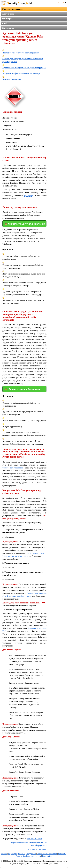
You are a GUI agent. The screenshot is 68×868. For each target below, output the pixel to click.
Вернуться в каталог (37, 849)
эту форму (29, 196)
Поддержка (31, 854)
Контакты (62, 854)
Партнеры (7, 19)
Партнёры (12, 854)
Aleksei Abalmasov (35, 838)
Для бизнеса (8, 14)
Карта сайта (47, 856)
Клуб (5, 23)
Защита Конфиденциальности (28, 856)
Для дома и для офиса (13, 9)
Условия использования (47, 854)
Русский (62, 3)
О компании (8, 28)
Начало (4, 854)
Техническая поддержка (13, 468)
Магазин (22, 854)
